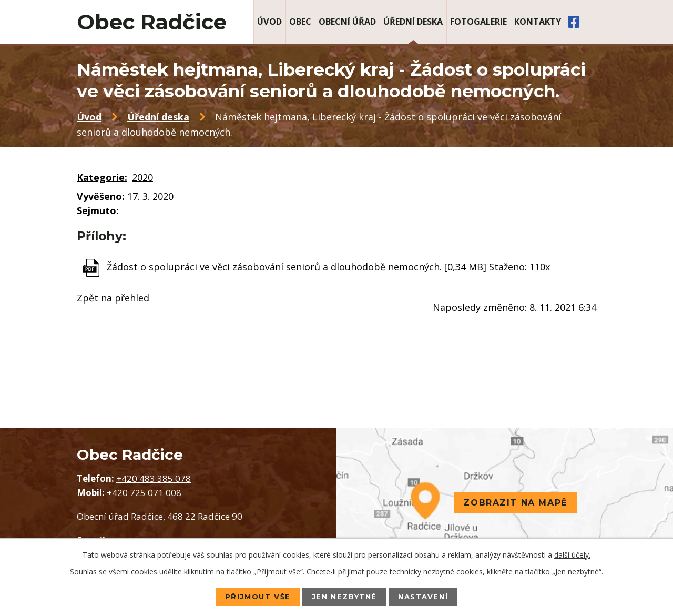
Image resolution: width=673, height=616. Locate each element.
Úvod (269, 22)
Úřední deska (413, 22)
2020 (142, 177)
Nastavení (429, 597)
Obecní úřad (347, 22)
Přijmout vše (252, 597)
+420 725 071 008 (144, 493)
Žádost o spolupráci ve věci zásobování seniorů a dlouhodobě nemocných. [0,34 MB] (297, 267)
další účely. (572, 554)
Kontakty (538, 22)
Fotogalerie (478, 22)
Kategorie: (102, 177)
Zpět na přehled (113, 298)
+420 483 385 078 (154, 478)
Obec (300, 22)
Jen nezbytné (344, 597)
